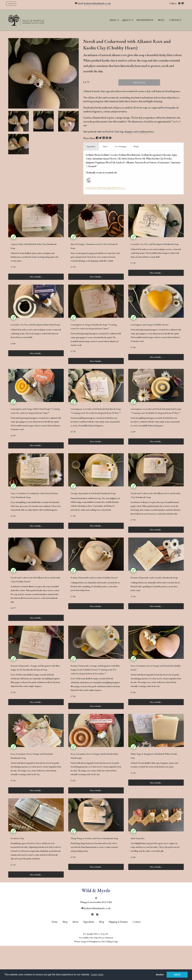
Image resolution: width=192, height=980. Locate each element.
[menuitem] (113, 20)
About (126, 20)
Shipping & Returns (118, 956)
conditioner (144, 132)
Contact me (11, 4)
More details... (36, 285)
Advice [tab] (105, 146)
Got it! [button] (177, 975)
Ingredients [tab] (91, 146)
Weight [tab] (136, 146)
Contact (175, 20)
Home (55, 956)
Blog (161, 20)
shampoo (129, 132)
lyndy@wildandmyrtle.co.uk (97, 3)
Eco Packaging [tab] (121, 146)
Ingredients (145, 20)
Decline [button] (160, 975)
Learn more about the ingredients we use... (106, 188)
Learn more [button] (97, 975)
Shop (113, 20)
